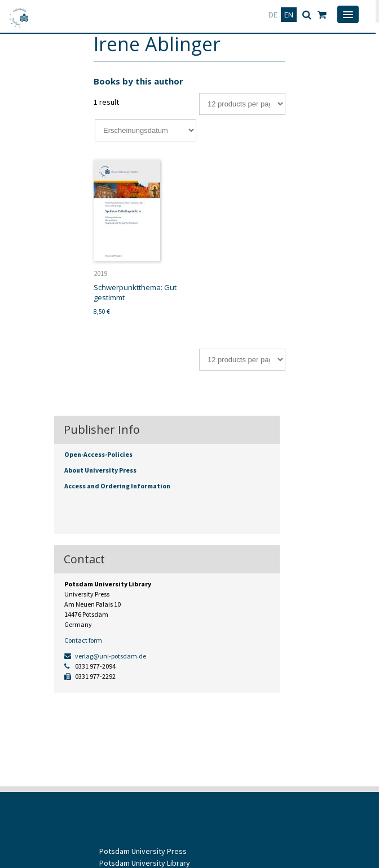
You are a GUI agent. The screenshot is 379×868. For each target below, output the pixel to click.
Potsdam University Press (143, 851)
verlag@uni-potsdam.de (105, 656)
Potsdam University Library (145, 863)
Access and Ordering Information (117, 486)
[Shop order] (146, 130)
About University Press (100, 470)
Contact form (83, 640)
